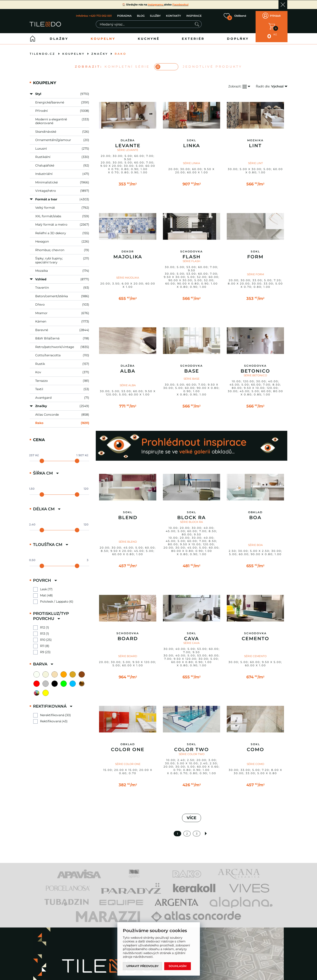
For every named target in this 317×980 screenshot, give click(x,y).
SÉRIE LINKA (192, 160)
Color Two (192, 746)
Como (255, 746)
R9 (42, 649)
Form (255, 254)
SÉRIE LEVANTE (128, 147)
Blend (128, 514)
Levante (128, 142)
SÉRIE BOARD (128, 653)
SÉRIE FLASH (192, 258)
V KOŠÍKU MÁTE (271, 25)
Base (192, 368)
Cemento (255, 635)
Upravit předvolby (143, 966)
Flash (192, 254)
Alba (128, 368)
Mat (43, 592)
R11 (42, 643)
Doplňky (238, 35)
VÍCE (192, 815)
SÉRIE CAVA (192, 640)
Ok (283, 5)
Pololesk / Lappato (54, 598)
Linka (192, 142)
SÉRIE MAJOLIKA (128, 274)
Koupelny (103, 35)
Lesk (43, 586)
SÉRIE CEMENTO (255, 653)
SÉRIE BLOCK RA (192, 519)
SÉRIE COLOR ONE (128, 761)
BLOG (141, 14)
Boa (255, 514)
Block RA (192, 514)
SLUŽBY (155, 14)
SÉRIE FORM (255, 271)
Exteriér (193, 35)
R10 (43, 637)
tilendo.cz (42, 50)
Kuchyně (149, 35)
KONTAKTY (173, 14)
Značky (100, 50)
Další (206, 830)
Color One (128, 746)
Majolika (128, 254)
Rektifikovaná (51, 718)
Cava (192, 635)
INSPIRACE (194, 14)
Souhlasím (179, 966)
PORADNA (124, 14)
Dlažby (59, 35)
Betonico (255, 368)
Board (128, 635)
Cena (39, 437)
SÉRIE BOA (255, 542)
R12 (43, 624)
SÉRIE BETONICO (255, 372)
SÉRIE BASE (192, 375)
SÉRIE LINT (255, 160)
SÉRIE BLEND (128, 538)
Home (33, 35)
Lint (255, 142)
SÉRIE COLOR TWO (192, 751)
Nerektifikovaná (52, 712)
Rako (121, 50)
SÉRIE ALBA (128, 382)
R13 (43, 630)
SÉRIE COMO (255, 761)
